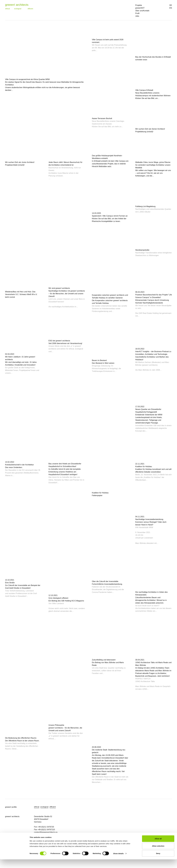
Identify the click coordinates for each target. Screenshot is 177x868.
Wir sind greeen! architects (59, 288)
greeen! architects (17, 5)
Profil (137, 13)
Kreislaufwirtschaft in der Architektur (19, 465)
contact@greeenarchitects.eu (46, 832)
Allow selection (158, 855)
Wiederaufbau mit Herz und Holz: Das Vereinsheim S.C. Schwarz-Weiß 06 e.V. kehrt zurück (21, 294)
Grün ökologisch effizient (58, 598)
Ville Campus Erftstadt (144, 90)
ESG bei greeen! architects (59, 341)
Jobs (137, 16)
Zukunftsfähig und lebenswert (104, 660)
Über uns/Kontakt (142, 11)
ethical (7, 9)
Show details (118, 862)
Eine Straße (10, 583)
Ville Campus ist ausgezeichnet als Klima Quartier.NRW (27, 79)
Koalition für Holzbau (100, 493)
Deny (158, 862)
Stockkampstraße (142, 250)
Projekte (139, 5)
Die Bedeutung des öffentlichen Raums (21, 738)
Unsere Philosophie (56, 725)
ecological (18, 9)
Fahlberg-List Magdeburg (145, 206)
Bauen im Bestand (99, 360)
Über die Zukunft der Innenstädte (105, 581)
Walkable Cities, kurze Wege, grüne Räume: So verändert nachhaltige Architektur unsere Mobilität (153, 165)
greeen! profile (11, 807)
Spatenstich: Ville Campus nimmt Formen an (110, 216)
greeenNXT (140, 8)
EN (171, 8)
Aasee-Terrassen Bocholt (102, 118)
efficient (30, 9)
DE (171, 5)
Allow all (158, 847)
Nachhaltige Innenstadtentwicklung (149, 519)
